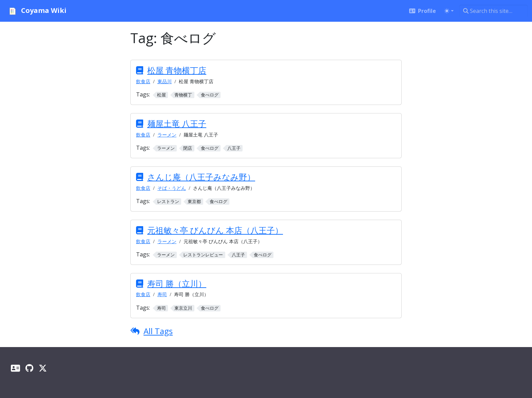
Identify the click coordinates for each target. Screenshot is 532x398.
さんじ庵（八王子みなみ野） (201, 177)
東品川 (165, 81)
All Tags (158, 331)
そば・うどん (172, 188)
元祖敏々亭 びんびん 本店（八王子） (215, 230)
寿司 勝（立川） (177, 283)
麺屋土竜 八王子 (177, 123)
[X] (43, 368)
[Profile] (15, 368)
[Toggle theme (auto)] (449, 11)
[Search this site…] (493, 11)
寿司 (162, 294)
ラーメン (167, 135)
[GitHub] (29, 368)
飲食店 (143, 81)
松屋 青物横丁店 (177, 70)
